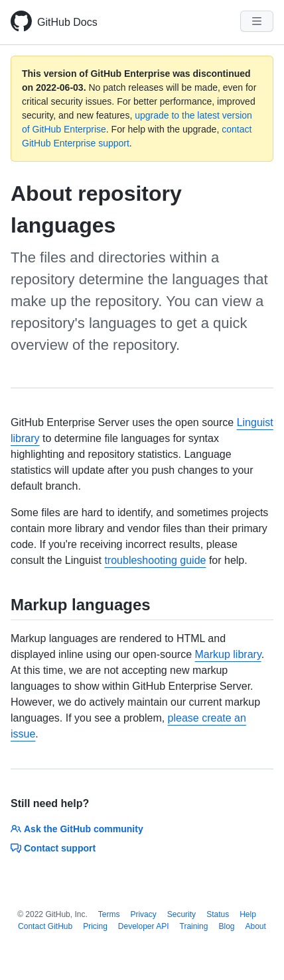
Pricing (95, 926)
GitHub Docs (67, 22)
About (256, 926)
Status (218, 914)
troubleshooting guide (155, 560)
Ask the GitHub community (77, 829)
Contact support (53, 848)
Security (181, 914)
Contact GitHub (45, 926)
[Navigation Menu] (257, 21)
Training (194, 926)
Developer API (144, 926)
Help (248, 914)
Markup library (228, 654)
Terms (109, 914)
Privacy (143, 914)
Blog (226, 926)
